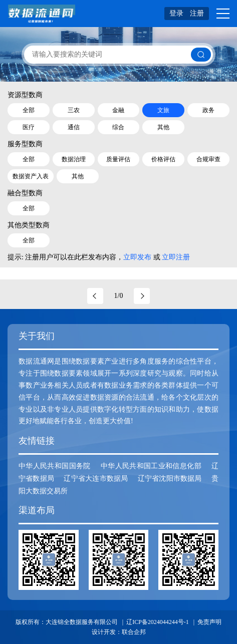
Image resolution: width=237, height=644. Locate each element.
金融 (118, 110)
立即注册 (176, 257)
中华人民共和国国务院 (55, 466)
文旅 (163, 110)
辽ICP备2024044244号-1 (158, 622)
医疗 (29, 127)
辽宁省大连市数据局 (96, 478)
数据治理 (74, 159)
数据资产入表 (31, 176)
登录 (176, 13)
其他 (163, 127)
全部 (29, 110)
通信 (74, 127)
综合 (118, 127)
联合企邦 (134, 632)
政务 (208, 110)
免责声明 (209, 622)
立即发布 (137, 257)
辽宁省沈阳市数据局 (170, 478)
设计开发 (104, 632)
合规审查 (208, 159)
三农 (74, 110)
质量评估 (118, 159)
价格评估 (163, 159)
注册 (197, 13)
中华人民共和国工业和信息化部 (151, 466)
